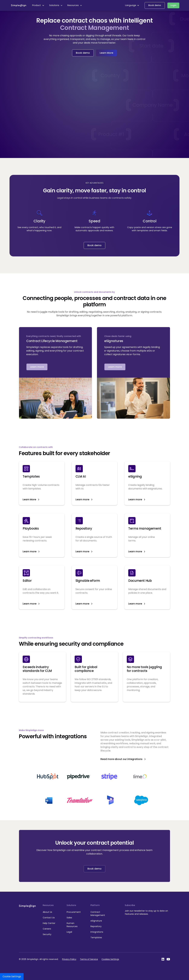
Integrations (97, 932)
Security (47, 934)
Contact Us (49, 918)
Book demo (155, 5)
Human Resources (72, 925)
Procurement (74, 912)
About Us (47, 912)
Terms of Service (89, 959)
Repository (96, 926)
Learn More (106, 53)
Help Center (49, 923)
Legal (69, 932)
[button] (38, 5)
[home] (19, 5)
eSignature (96, 921)
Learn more (37, 367)
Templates (96, 937)
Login (173, 5)
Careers (47, 929)
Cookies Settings (110, 959)
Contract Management (98, 914)
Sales (69, 918)
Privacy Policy (69, 959)
